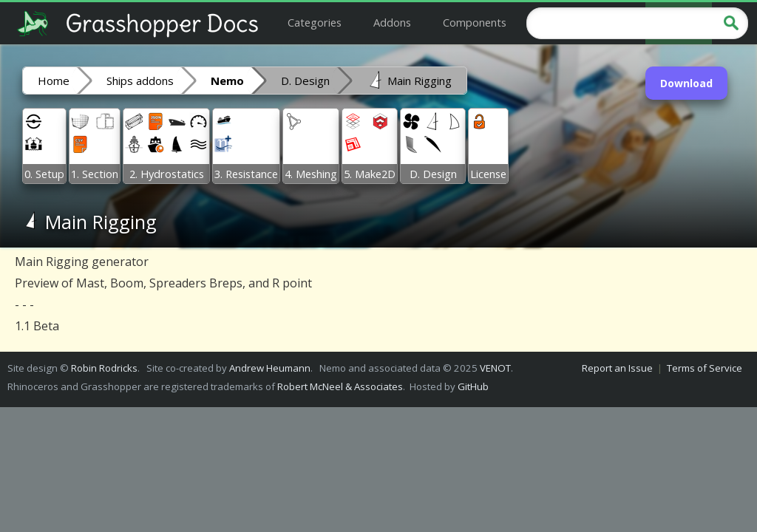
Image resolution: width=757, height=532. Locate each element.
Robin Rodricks (104, 368)
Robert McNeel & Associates (340, 386)
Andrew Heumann (270, 368)
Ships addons (140, 81)
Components (475, 22)
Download (686, 83)
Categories (315, 22)
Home (54, 81)
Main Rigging (409, 80)
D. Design (305, 81)
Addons (392, 22)
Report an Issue (617, 368)
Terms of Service (705, 368)
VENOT (495, 368)
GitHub (473, 386)
